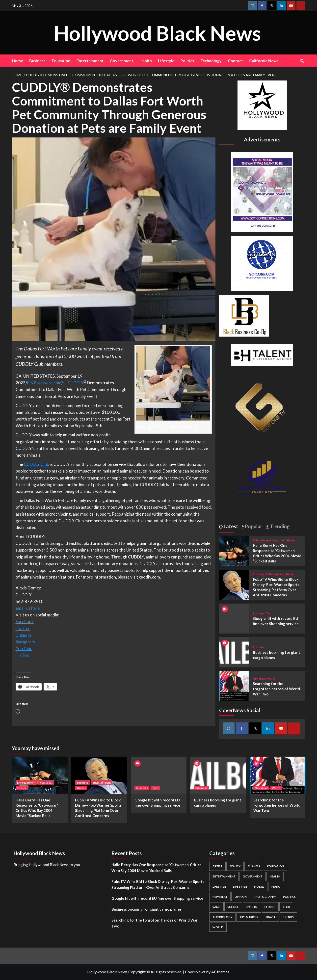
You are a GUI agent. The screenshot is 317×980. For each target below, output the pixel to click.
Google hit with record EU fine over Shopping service (157, 898)
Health (146, 61)
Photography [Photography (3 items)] (265, 897)
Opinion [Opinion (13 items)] (241, 897)
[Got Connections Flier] (262, 191)
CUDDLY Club (36, 464)
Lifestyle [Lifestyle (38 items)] (219, 887)
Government (121, 61)
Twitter (23, 628)
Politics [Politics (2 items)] (289, 897)
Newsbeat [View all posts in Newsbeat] (279, 540)
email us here (28, 608)
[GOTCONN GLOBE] (262, 263)
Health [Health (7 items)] (275, 876)
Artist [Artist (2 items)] (217, 866)
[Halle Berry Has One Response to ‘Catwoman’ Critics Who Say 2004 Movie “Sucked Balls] (234, 550)
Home (17, 61)
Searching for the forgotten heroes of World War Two (276, 689)
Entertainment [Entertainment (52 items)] (224, 876)
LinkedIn (23, 635)
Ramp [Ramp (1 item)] (216, 907)
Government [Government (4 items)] (253, 876)
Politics (187, 61)
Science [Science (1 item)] (233, 907)
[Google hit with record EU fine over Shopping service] (159, 775)
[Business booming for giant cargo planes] (234, 652)
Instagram (25, 642)
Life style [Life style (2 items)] (240, 887)
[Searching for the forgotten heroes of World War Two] (234, 686)
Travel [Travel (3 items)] (270, 917)
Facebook (25, 622)
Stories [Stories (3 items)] (270, 907)
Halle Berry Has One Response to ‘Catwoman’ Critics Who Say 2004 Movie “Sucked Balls (156, 868)
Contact (235, 61)
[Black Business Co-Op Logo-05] (244, 315)
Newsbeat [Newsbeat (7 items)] (220, 897)
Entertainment (90, 61)
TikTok (22, 655)
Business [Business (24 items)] (254, 866)
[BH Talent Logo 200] (262, 355)
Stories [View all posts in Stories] (291, 540)
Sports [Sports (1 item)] (251, 907)
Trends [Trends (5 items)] (288, 917)
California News (264, 61)
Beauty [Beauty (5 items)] (235, 866)
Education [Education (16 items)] (276, 866)
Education (61, 61)
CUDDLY (76, 383)
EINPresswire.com (44, 383)
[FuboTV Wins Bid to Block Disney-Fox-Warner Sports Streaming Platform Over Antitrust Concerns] (234, 584)
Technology (211, 61)
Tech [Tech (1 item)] (286, 907)
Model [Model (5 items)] (259, 887)
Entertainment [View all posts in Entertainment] (262, 540)
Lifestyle (166, 61)
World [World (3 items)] (218, 927)
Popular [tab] (253, 526)
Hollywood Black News (157, 33)
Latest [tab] (230, 526)
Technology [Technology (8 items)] (222, 917)
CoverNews (195, 972)
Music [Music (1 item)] (276, 887)
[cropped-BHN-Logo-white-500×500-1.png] (262, 105)
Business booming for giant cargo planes (146, 909)
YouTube (24, 649)
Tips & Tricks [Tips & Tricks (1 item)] (249, 917)
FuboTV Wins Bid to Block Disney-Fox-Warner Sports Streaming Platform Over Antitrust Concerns (158, 884)
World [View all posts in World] (271, 678)
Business (37, 61)
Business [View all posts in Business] (259, 574)
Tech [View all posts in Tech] (269, 613)
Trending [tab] (279, 526)
